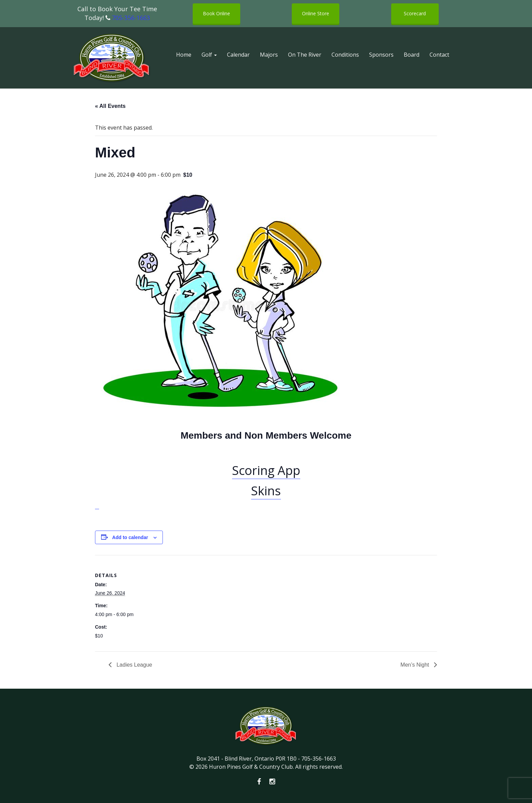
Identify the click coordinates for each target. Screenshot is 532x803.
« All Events (110, 106)
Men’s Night (415, 665)
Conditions (345, 55)
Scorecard (415, 13)
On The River (305, 55)
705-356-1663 (131, 18)
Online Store (316, 13)
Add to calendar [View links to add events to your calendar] (130, 537)
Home (184, 55)
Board (412, 55)
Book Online (216, 13)
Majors (269, 55)
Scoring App (266, 470)
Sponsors (381, 55)
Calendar (238, 55)
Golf (209, 55)
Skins (266, 491)
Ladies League (134, 665)
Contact (439, 55)
